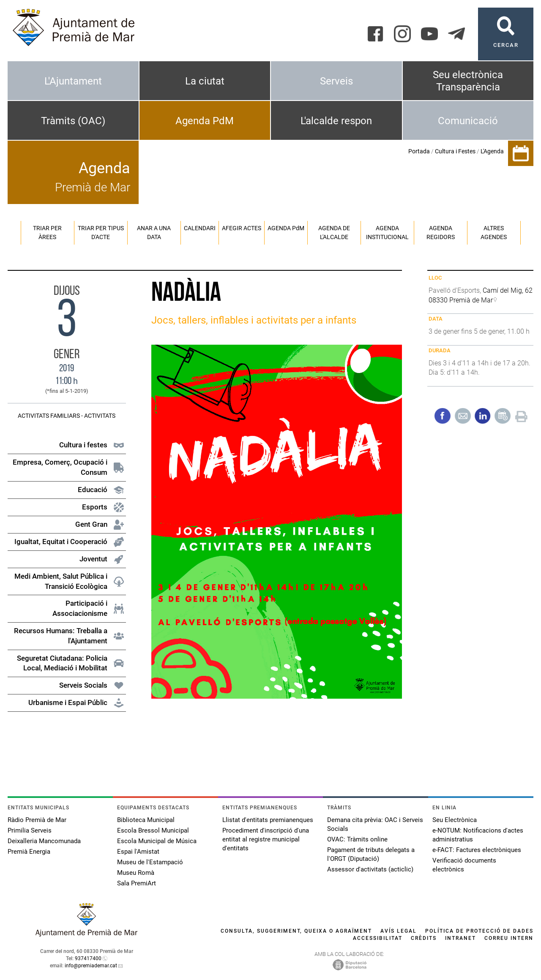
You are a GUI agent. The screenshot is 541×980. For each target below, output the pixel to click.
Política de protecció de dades (479, 931)
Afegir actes (242, 228)
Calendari (200, 228)
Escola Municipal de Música (157, 841)
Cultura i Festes (455, 151)
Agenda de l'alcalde (334, 233)
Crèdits (424, 938)
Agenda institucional (387, 233)
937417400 (88, 958)
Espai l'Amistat (138, 852)
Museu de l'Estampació (150, 862)
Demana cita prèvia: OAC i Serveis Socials (375, 824)
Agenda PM (286, 228)
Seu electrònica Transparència (468, 81)
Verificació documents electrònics (464, 865)
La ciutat (205, 81)
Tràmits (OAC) (73, 121)
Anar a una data (154, 233)
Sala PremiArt (137, 883)
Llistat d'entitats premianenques (268, 820)
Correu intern (509, 938)
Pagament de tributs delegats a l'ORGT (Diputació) (371, 854)
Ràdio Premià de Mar (37, 820)
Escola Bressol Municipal (153, 830)
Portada (419, 151)
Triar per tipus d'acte (101, 233)
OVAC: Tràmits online (357, 839)
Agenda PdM (205, 121)
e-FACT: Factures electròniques (477, 850)
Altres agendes (494, 233)
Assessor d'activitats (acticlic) (370, 869)
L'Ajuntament (73, 81)
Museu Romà (136, 873)
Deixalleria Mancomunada (44, 841)
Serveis (336, 81)
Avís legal (399, 931)
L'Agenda (492, 151)
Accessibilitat (378, 938)
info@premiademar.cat (91, 966)
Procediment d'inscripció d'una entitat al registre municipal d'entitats (266, 839)
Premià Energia (29, 852)
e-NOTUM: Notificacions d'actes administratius (478, 835)
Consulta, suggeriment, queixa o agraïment (296, 931)
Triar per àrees (47, 233)
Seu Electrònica (455, 820)
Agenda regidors (441, 233)
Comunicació (468, 121)
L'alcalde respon (336, 121)
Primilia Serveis (30, 830)
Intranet (460, 938)
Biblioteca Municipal (146, 820)
